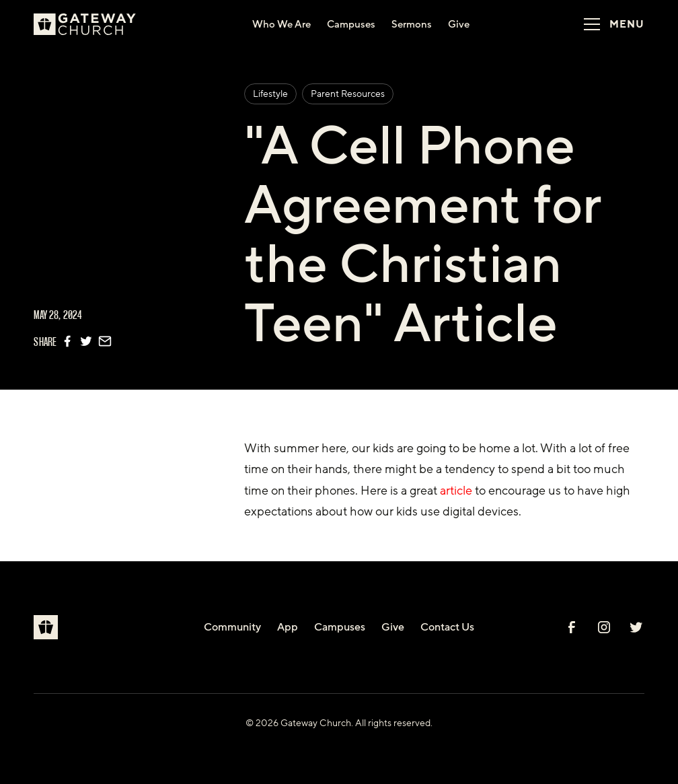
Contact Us (447, 627)
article (456, 491)
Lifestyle (270, 94)
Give (393, 627)
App (288, 627)
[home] (90, 24)
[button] (609, 24)
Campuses (340, 627)
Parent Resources (348, 94)
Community (232, 627)
